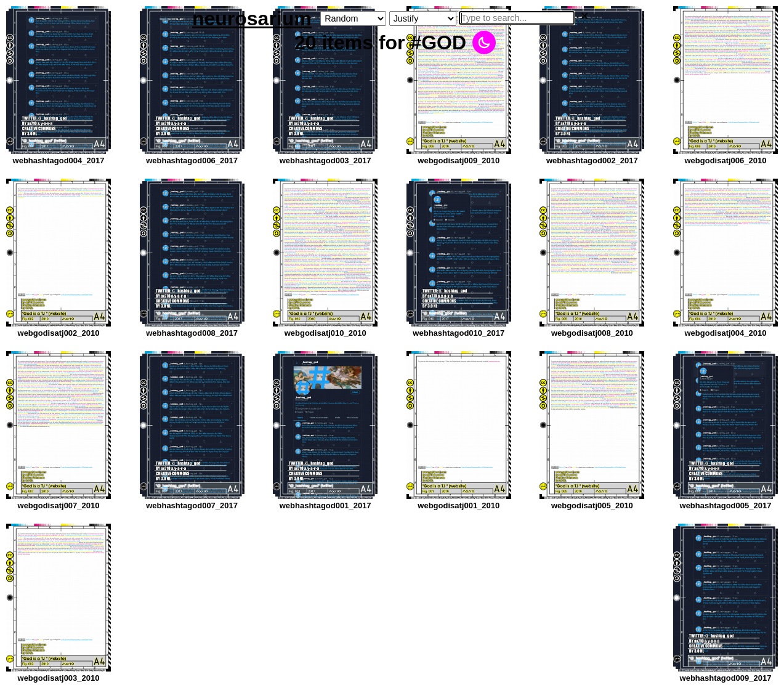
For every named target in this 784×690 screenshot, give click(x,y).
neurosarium (252, 18)
